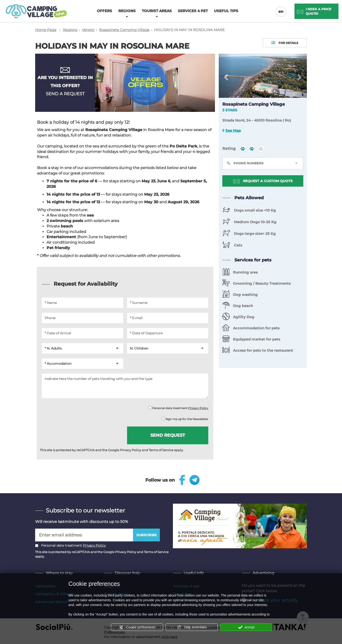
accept (246, 627)
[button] (225, 76)
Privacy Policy (198, 408)
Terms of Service (161, 450)
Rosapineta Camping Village (124, 30)
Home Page (46, 30)
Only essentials (192, 627)
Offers (104, 11)
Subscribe (146, 535)
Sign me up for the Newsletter (185, 419)
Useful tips (226, 11)
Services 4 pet (193, 11)
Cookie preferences (137, 627)
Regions (70, 30)
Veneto (88, 30)
